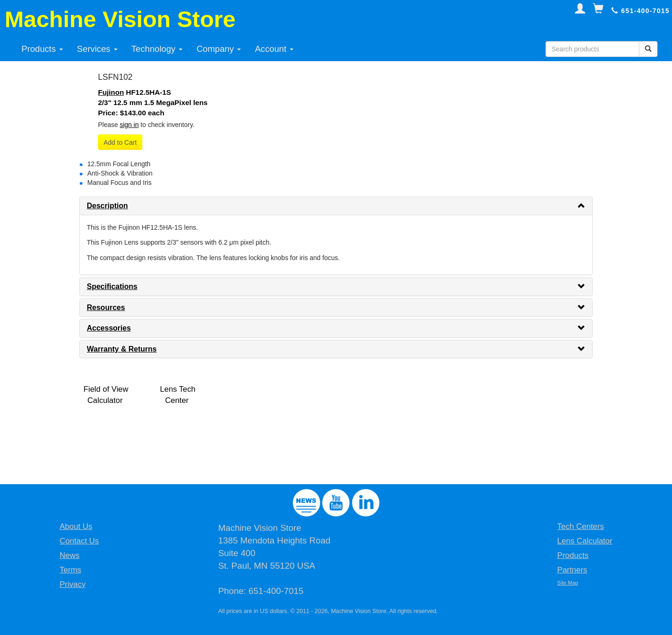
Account (274, 49)
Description (107, 206)
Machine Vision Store (120, 19)
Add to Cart (120, 142)
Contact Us (79, 541)
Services (97, 49)
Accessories (109, 328)
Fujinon (111, 92)
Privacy (73, 584)
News (70, 555)
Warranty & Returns (122, 349)
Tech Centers (581, 526)
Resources (106, 307)
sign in (129, 125)
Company (219, 49)
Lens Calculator (585, 541)
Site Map (568, 583)
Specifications (112, 286)
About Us (76, 526)
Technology (157, 49)
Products (42, 49)
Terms (70, 570)
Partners (572, 570)
